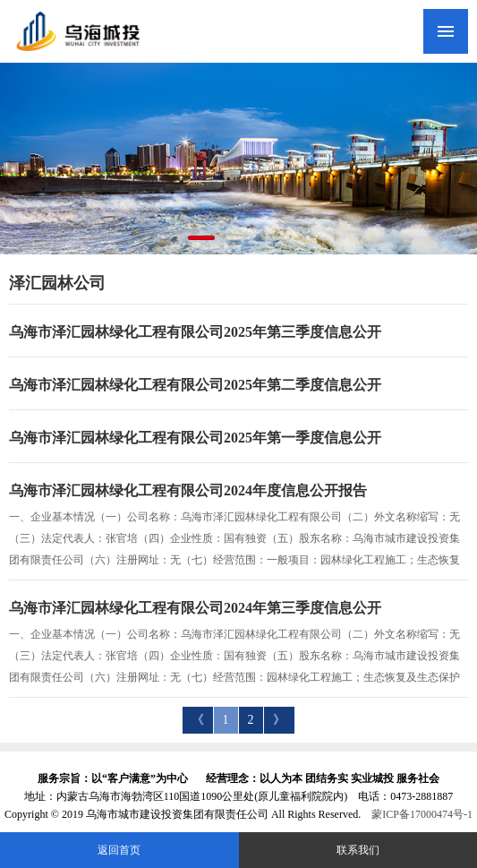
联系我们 (358, 850)
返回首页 (119, 850)
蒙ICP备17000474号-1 (422, 814)
